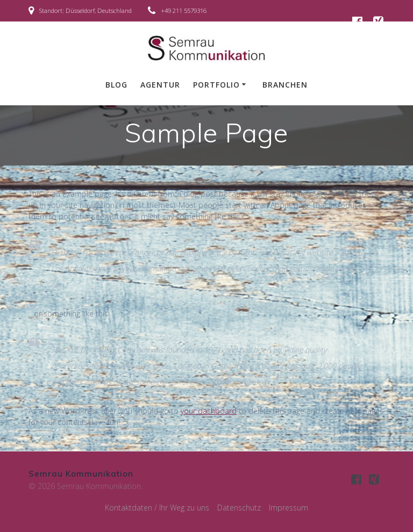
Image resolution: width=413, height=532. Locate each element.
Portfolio (216, 85)
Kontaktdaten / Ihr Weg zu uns (157, 508)
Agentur (160, 85)
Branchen (285, 85)
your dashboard (209, 411)
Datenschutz (239, 508)
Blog (116, 85)
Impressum (289, 508)
